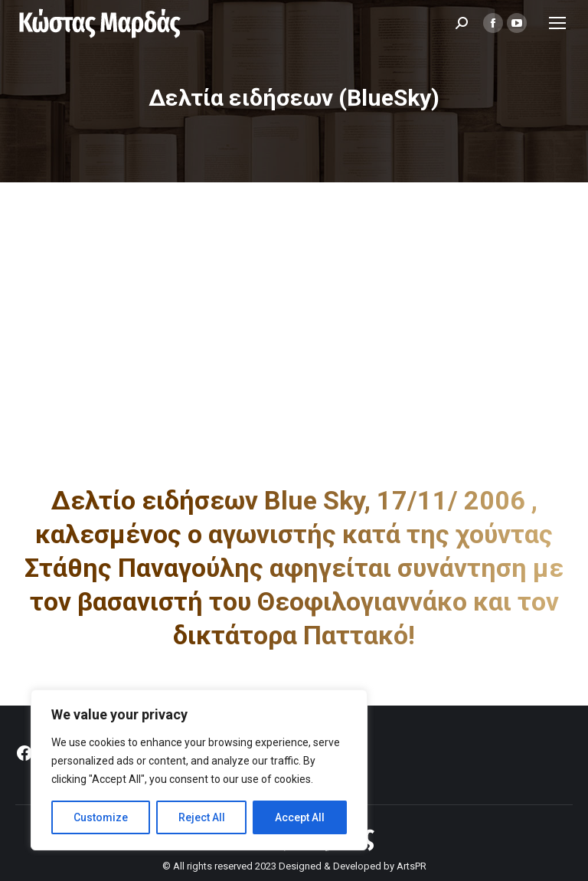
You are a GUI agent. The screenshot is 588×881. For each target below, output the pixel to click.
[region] (199, 770)
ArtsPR (412, 866)
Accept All (300, 817)
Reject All (202, 817)
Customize (101, 817)
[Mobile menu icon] (557, 23)
